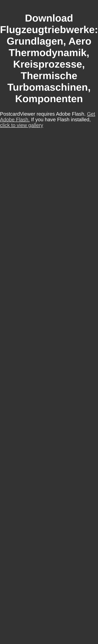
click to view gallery (22, 125)
